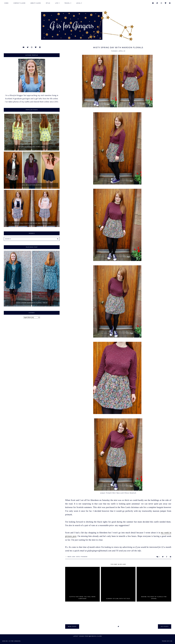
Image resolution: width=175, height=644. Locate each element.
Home (6, 3)
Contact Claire (20, 3)
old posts (165, 626)
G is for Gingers (14, 641)
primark (84, 557)
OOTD (78, 557)
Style (48, 3)
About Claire (36, 3)
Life (57, 3)
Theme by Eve (167, 641)
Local (79, 3)
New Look (71, 557)
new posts (72, 626)
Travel (67, 3)
